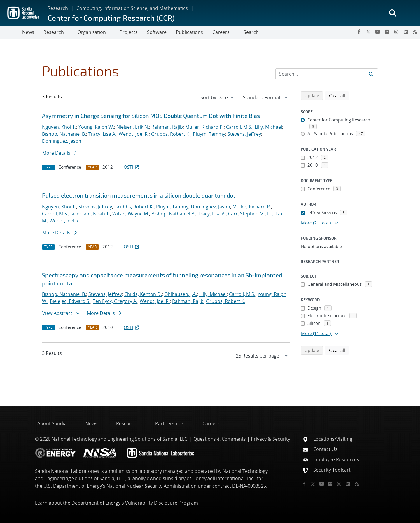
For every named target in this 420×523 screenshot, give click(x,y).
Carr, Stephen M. (246, 214)
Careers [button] (221, 32)
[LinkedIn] (406, 32)
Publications (189, 32)
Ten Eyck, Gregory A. (115, 301)
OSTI (132, 167)
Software (157, 32)
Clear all (339, 95)
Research (58, 8)
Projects (129, 32)
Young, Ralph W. (96, 127)
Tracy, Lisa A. (102, 134)
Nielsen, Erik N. (133, 127)
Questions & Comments (220, 439)
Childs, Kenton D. (143, 294)
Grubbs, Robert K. (171, 134)
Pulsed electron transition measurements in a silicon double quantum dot (139, 195)
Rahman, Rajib (167, 127)
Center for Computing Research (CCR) (111, 18)
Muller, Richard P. (204, 127)
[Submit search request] (371, 74)
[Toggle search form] (393, 13)
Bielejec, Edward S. (70, 301)
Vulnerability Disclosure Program (162, 503)
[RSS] (415, 32)
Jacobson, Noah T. (90, 214)
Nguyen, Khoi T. (59, 127)
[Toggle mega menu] (410, 13)
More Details (60, 153)
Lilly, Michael (268, 127)
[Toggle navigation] (11, 32)
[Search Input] (327, 74)
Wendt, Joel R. (134, 134)
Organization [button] (92, 32)
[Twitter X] (368, 32)
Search (251, 32)
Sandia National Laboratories (67, 471)
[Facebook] (359, 32)
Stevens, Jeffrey (244, 134)
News (28, 32)
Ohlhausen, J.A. (181, 294)
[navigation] (218, 97)
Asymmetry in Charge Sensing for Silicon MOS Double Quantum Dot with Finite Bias (151, 116)
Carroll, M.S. (239, 127)
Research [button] (54, 32)
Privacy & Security (271, 439)
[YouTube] (378, 32)
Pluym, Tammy (209, 134)
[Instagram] (396, 32)
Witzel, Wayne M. (131, 214)
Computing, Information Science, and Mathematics (132, 8)
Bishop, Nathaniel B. (64, 134)
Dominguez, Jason (62, 141)
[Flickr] (387, 32)
